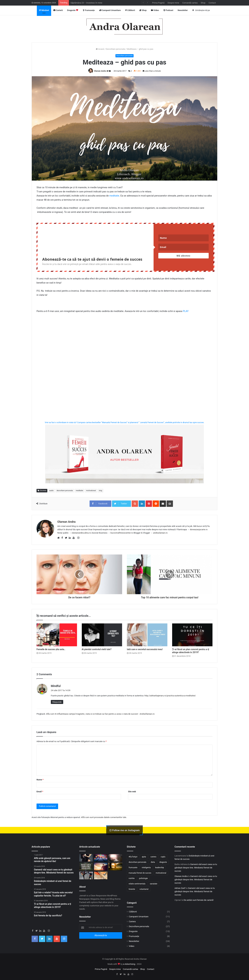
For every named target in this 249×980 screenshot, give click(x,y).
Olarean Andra (100, 71)
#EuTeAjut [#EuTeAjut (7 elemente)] (133, 857)
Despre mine (173, 3)
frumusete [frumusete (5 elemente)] (133, 868)
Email (40, 792)
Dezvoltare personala (115, 49)
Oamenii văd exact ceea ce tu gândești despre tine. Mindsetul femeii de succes (196, 868)
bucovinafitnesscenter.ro (122, 533)
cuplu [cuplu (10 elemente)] (163, 857)
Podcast (168, 10)
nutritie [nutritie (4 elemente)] (132, 878)
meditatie (114, 196)
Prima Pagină (158, 3)
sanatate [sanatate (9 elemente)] (153, 884)
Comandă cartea (190, 3)
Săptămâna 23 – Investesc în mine (86, 3)
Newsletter (183, 10)
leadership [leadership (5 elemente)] (160, 868)
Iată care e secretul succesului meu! (145, 649)
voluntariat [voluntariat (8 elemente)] (144, 889)
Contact (212, 3)
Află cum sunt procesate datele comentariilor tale (104, 817)
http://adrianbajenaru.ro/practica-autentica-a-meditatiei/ (170, 696)
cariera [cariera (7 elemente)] (153, 857)
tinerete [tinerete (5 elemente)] (132, 889)
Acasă (100, 49)
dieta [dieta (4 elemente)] (153, 862)
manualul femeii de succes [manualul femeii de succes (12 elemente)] (140, 873)
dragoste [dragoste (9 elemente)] (163, 862)
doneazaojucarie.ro (199, 529)
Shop (203, 3)
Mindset (44, 10)
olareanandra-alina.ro (81, 533)
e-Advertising (129, 964)
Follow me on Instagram (124, 830)
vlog (100, 491)
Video (155, 10)
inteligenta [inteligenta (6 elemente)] (146, 868)
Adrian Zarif (180, 888)
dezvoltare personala (65, 491)
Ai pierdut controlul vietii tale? (97, 649)
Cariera (132, 921)
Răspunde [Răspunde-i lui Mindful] (57, 702)
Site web (132, 792)
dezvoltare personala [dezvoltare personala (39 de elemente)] (137, 862)
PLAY (186, 311)
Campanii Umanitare (110, 10)
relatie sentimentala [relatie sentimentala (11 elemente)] (137, 884)
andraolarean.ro (160, 533)
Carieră (58, 10)
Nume (40, 780)
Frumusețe (89, 10)
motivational (91, 491)
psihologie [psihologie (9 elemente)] (143, 878)
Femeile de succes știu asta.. (51, 649)
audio (51, 491)
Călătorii (130, 10)
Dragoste (73, 10)
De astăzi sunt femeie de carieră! (199, 900)
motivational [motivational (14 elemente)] (161, 873)
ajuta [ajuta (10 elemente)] (144, 857)
